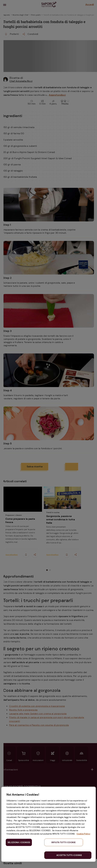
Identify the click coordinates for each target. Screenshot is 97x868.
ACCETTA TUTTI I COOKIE (69, 855)
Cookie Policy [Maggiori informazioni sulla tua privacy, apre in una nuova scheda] (83, 834)
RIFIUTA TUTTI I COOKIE (64, 842)
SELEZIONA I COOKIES (19, 842)
